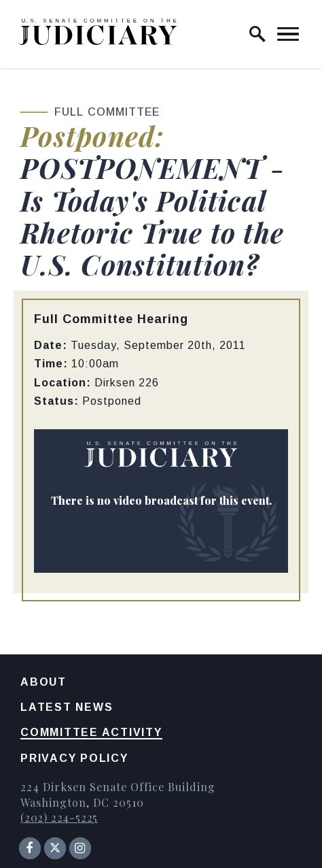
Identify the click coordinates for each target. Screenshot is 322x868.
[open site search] (257, 34)
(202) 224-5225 (59, 817)
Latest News (67, 707)
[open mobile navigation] (288, 34)
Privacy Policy (74, 758)
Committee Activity (91, 732)
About (43, 682)
